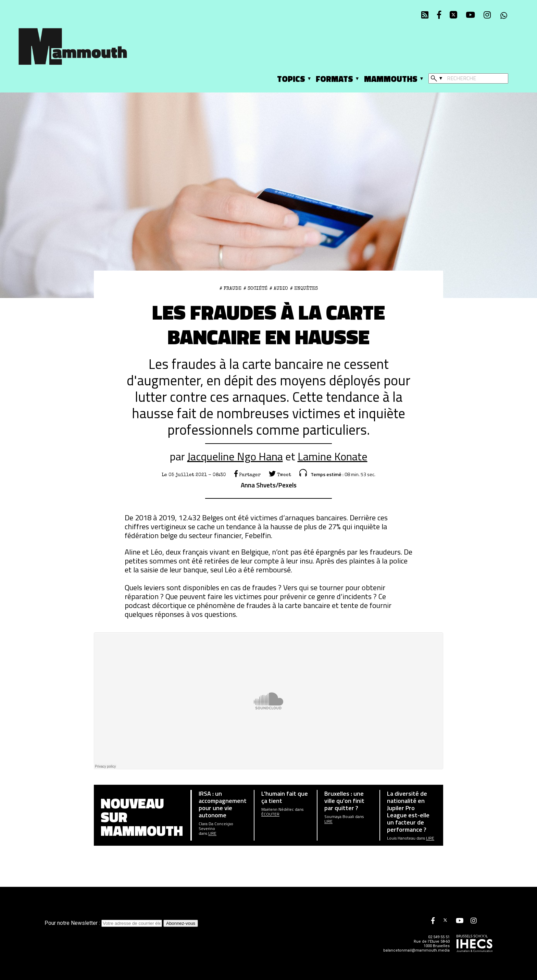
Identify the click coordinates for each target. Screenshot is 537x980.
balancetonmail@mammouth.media (416, 950)
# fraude (230, 288)
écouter (270, 814)
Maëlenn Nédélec (278, 809)
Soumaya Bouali (339, 817)
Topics (291, 79)
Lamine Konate (333, 456)
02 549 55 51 (439, 937)
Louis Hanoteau (401, 838)
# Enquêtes (304, 288)
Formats (334, 79)
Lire (212, 833)
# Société (255, 288)
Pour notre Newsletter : (104, 923)
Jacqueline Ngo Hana (235, 456)
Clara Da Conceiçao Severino (216, 826)
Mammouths (391, 79)
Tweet (280, 475)
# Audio (279, 288)
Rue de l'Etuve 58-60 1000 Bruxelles (432, 944)
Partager (247, 475)
